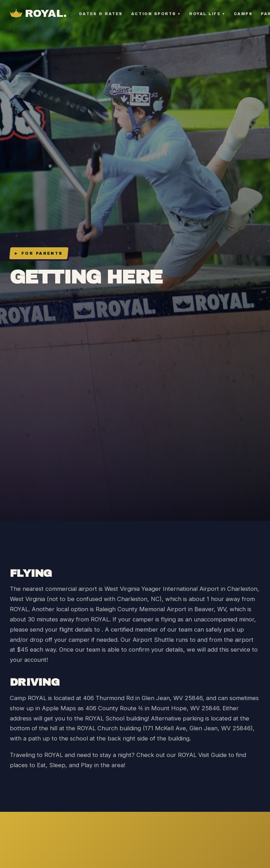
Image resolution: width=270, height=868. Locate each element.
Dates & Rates (101, 14)
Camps (243, 14)
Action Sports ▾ (156, 14)
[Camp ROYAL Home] (38, 14)
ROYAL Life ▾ (207, 14)
